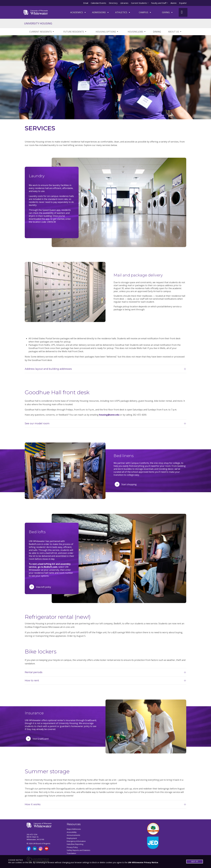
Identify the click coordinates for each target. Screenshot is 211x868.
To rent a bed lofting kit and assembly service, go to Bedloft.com (50, 565)
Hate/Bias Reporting (75, 844)
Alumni (173, 3)
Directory (113, 3)
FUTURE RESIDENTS (75, 32)
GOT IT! (195, 861)
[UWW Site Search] (183, 12)
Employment (72, 838)
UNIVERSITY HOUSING (38, 23)
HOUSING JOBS (137, 32)
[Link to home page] (36, 12)
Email (86, 3)
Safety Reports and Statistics (79, 850)
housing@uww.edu (109, 415)
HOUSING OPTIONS (107, 32)
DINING (157, 32)
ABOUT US (175, 32)
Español (183, 3)
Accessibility (72, 832)
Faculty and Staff (159, 3)
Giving (167, 12)
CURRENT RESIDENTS (42, 32)
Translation (71, 853)
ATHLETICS (123, 12)
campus (145, 12)
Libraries (124, 3)
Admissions (101, 12)
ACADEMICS (78, 12)
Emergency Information (76, 841)
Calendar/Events (99, 3)
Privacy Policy (72, 847)
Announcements (73, 835)
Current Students (139, 3)
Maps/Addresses (74, 829)
